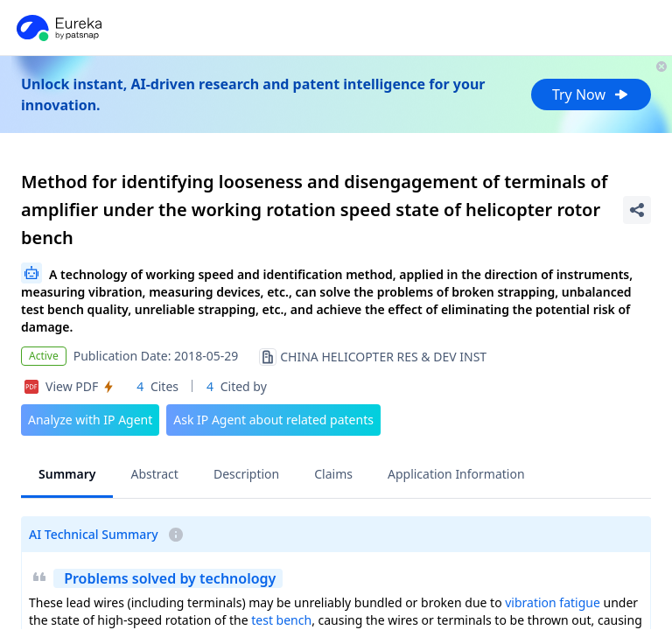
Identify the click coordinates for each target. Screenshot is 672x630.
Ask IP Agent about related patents (273, 420)
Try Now (591, 94)
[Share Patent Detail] (637, 210)
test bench (281, 620)
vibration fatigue (553, 602)
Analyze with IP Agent (90, 420)
